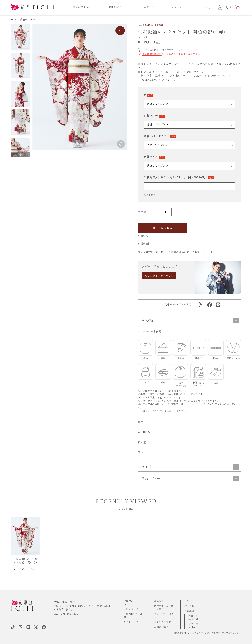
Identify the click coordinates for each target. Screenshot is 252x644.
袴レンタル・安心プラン (159, 276)
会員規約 (159, 602)
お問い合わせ (161, 627)
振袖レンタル (28, 20)
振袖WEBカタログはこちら (158, 80)
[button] (21, 155)
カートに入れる (162, 228)
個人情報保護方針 (152, 54)
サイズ (190, 467)
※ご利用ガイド (152, 195)
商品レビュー (190, 478)
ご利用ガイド (131, 609)
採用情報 (189, 606)
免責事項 (189, 611)
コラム (188, 602)
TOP (13, 20)
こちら (179, 50)
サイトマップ (131, 622)
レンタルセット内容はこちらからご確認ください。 (173, 72)
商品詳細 (190, 321)
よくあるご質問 (163, 622)
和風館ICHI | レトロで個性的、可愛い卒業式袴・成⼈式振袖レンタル (208, 633)
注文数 (142, 212)
